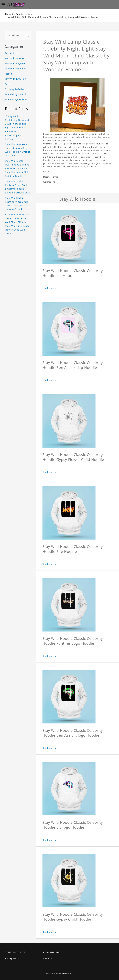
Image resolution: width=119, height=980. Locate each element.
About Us (48, 959)
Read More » (49, 288)
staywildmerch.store (63, 973)
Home (8, 14)
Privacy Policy (12, 959)
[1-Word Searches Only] (15, 35)
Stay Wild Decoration (22, 14)
